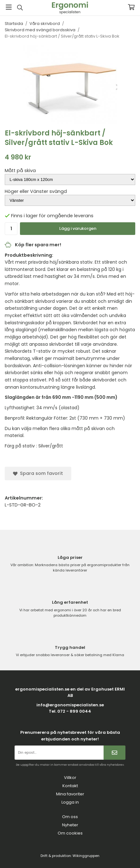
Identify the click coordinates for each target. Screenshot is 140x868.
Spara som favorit (38, 473)
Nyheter (70, 825)
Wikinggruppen (86, 856)
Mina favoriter (70, 794)
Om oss (70, 817)
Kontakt (70, 786)
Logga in (70, 802)
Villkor (70, 778)
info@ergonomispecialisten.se (70, 705)
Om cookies (70, 833)
